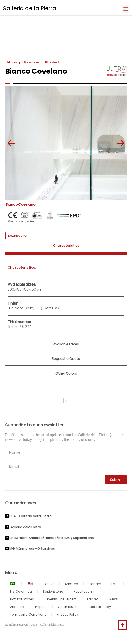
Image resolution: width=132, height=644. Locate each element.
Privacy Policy (68, 614)
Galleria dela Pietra (25, 527)
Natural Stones (22, 599)
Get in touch (68, 607)
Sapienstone (53, 591)
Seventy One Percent (61, 599)
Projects (41, 607)
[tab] (66, 248)
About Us (17, 607)
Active (49, 584)
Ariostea (71, 584)
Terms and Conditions (28, 614)
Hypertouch (83, 591)
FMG (115, 584)
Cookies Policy (100, 607)
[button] (126, 9)
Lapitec (93, 599)
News (114, 599)
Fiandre (95, 584)
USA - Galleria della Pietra (31, 516)
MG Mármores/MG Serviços (32, 549)
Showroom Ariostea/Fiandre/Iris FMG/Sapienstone (52, 538)
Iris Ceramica (21, 591)
